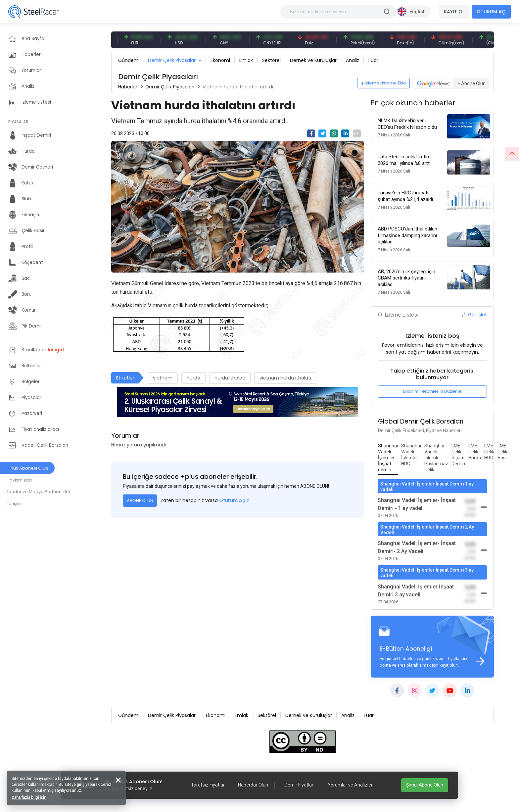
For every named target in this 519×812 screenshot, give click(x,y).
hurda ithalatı (230, 378)
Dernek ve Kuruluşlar (313, 60)
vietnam (163, 378)
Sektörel (271, 60)
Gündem (128, 60)
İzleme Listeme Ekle (384, 83)
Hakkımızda (19, 480)
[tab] (388, 458)
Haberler (128, 87)
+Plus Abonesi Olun (27, 468)
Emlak (246, 60)
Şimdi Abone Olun (425, 785)
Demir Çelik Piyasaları (172, 60)
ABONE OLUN (140, 501)
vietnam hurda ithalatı (285, 378)
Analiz (353, 60)
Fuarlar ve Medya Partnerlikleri (39, 492)
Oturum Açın (234, 500)
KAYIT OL (454, 12)
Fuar (373, 60)
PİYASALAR (18, 122)
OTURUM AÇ (491, 12)
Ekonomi (220, 60)
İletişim (14, 504)
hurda (193, 378)
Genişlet (474, 315)
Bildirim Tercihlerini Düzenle (432, 391)
